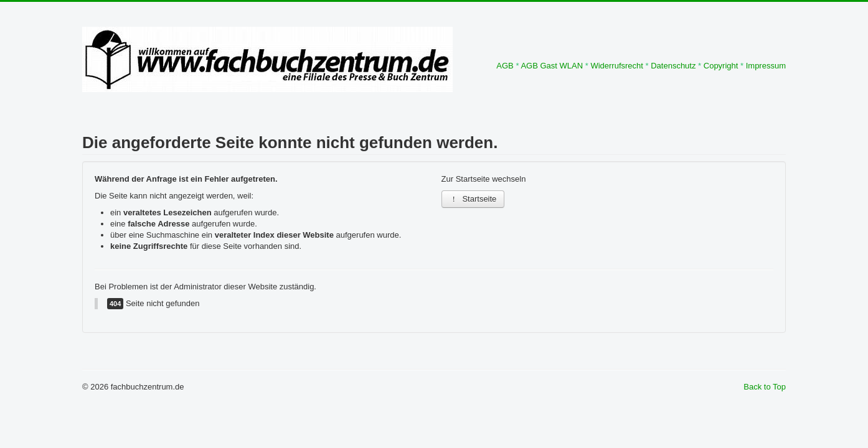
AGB (505, 66)
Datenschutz (673, 66)
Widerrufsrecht (617, 66)
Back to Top (765, 387)
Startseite (473, 199)
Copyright (721, 66)
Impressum (766, 66)
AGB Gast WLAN (552, 66)
